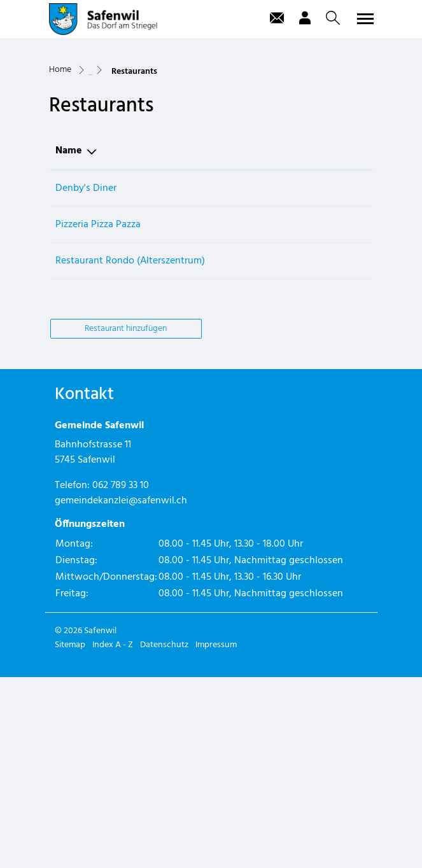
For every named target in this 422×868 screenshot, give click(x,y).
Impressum (216, 836)
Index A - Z (113, 836)
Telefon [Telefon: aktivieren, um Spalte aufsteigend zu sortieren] (236, 341)
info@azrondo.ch (327, 451)
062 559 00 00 (249, 379)
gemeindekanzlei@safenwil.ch (121, 692)
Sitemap (70, 836)
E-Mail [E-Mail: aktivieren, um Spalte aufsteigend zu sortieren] (305, 341)
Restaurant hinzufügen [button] (126, 519)
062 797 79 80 (248, 415)
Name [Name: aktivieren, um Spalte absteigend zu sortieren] (69, 341)
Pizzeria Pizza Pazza (98, 415)
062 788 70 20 (249, 451)
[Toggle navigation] (363, 18)
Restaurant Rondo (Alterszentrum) (130, 451)
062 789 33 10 (121, 676)
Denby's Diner (86, 379)
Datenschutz (164, 836)
